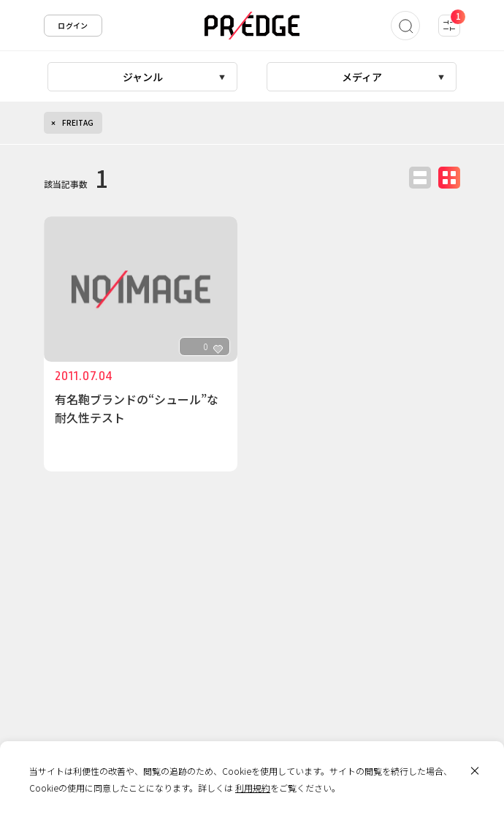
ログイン (73, 25)
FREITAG (78, 122)
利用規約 (253, 788)
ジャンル (143, 77)
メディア (362, 77)
